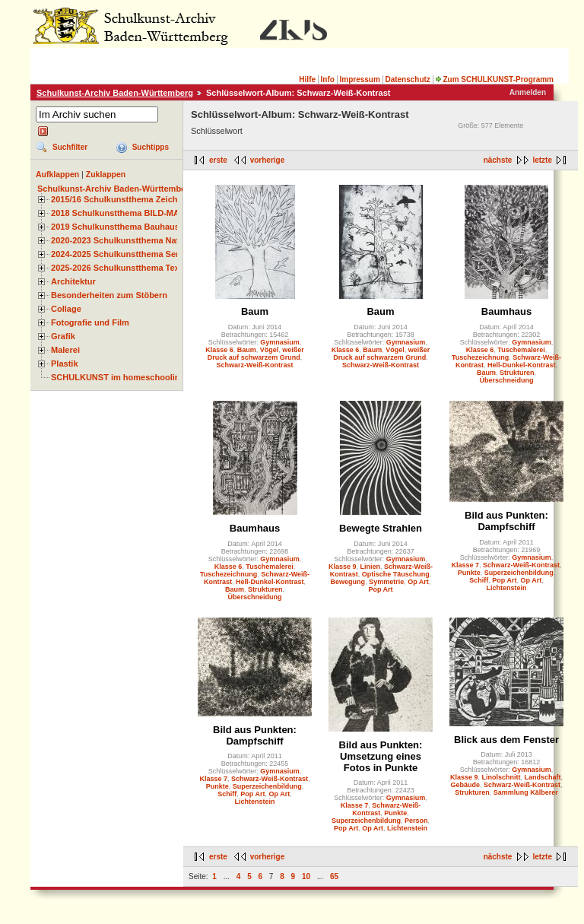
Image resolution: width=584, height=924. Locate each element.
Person (416, 821)
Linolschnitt (501, 777)
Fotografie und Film (90, 322)
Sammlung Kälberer (526, 792)
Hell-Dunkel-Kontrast (522, 365)
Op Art (418, 582)
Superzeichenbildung (519, 573)
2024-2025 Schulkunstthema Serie (119, 254)
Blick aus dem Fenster (506, 740)
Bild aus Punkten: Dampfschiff (506, 521)
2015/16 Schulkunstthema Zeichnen (122, 199)
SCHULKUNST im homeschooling (118, 377)
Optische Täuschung (396, 574)
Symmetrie (386, 582)
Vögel (270, 350)
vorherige (268, 160)
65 (334, 876)
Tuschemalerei (521, 350)
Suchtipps (151, 147)
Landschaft (543, 777)
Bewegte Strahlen (381, 528)
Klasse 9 (343, 567)
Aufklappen (57, 174)
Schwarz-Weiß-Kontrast (255, 365)
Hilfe (307, 79)
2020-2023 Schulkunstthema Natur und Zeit (136, 240)
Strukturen (517, 373)
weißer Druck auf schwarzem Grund (256, 354)
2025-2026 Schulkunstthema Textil (119, 268)
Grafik (63, 336)
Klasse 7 (466, 565)
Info (328, 79)
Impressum (359, 79)
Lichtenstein (506, 588)
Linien (371, 567)
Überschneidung (506, 380)
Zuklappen (106, 174)
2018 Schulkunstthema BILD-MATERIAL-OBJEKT (148, 213)
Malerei (65, 350)
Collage (66, 309)
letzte (542, 160)
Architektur (73, 281)
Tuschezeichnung (480, 357)
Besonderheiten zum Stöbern (109, 295)
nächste (498, 160)
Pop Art (380, 589)
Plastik (65, 364)
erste (218, 160)
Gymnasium (280, 342)
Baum (255, 311)
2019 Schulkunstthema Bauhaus (115, 227)
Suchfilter (70, 147)
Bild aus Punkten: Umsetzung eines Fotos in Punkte (381, 756)
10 (306, 876)
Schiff (479, 580)
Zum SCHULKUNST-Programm (494, 79)
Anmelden (528, 92)
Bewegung (348, 582)
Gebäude (466, 785)
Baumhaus (506, 311)
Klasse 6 (219, 350)
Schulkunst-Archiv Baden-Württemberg (115, 93)
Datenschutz (407, 79)
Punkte (469, 573)
